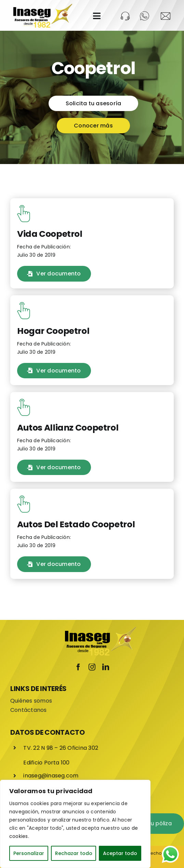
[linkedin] (106, 667)
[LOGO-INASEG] (42, 6)
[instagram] (92, 667)
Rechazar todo (74, 853)
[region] (75, 824)
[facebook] (78, 667)
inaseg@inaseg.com (51, 776)
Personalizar (29, 853)
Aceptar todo (120, 853)
